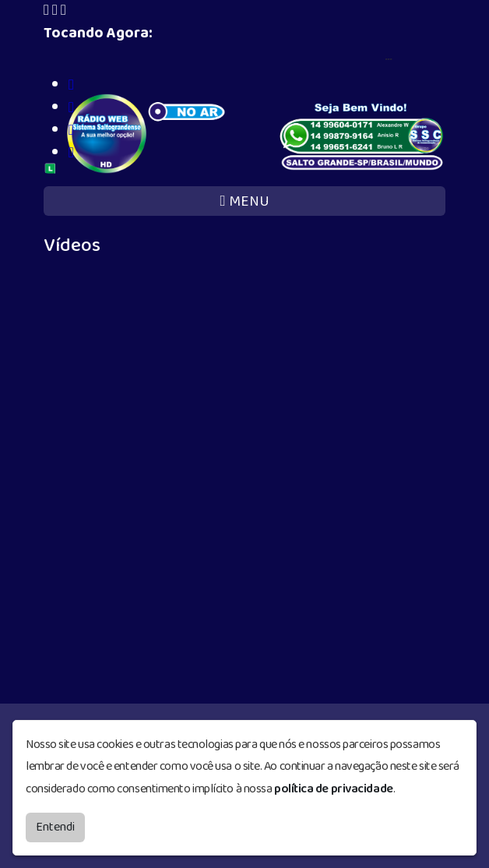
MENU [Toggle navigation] (244, 201)
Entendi (55, 827)
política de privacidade (334, 789)
